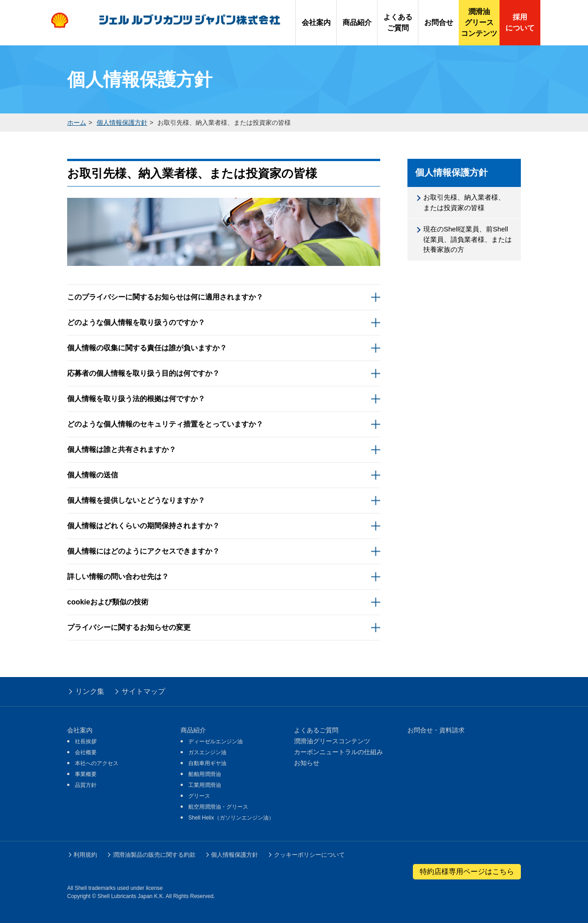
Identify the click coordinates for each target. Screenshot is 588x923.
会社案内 (80, 730)
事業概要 (86, 774)
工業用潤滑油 (205, 785)
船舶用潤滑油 (205, 774)
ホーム (77, 123)
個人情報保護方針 (122, 123)
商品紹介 (193, 730)
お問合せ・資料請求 (436, 730)
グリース (199, 796)
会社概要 (86, 752)
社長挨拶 (86, 741)
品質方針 (86, 785)
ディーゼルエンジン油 (216, 741)
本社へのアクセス (97, 763)
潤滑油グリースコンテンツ (332, 741)
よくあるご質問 (316, 730)
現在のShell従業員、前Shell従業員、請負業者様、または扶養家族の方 (468, 239)
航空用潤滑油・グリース (218, 807)
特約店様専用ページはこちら (467, 871)
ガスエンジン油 (207, 752)
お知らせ (307, 763)
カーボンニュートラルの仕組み (338, 752)
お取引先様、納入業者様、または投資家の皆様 (464, 202)
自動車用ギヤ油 (207, 763)
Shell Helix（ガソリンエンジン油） (231, 818)
